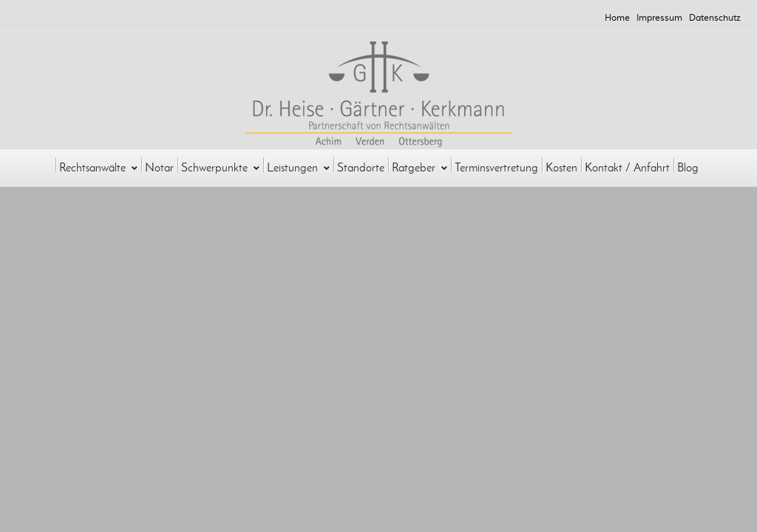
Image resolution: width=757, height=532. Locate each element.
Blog (688, 167)
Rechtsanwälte (98, 167)
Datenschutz (715, 18)
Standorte (361, 167)
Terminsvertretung (496, 167)
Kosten (561, 167)
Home (617, 18)
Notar (159, 167)
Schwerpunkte (220, 167)
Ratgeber (420, 167)
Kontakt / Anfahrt (627, 167)
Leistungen (298, 167)
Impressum (659, 18)
